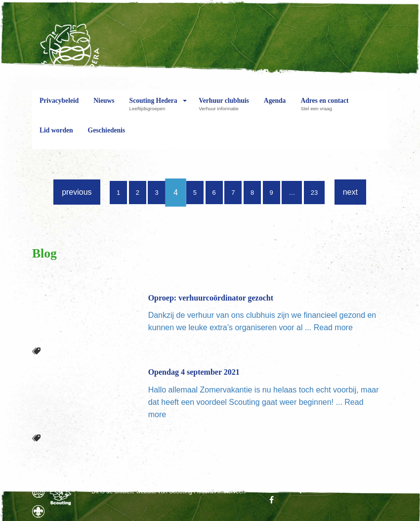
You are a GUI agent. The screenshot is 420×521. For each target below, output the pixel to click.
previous (77, 192)
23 (314, 193)
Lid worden (56, 138)
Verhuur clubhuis (224, 108)
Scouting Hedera (153, 108)
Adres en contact (324, 108)
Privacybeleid (59, 108)
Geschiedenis (107, 138)
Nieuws (104, 108)
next (350, 192)
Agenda (275, 108)
